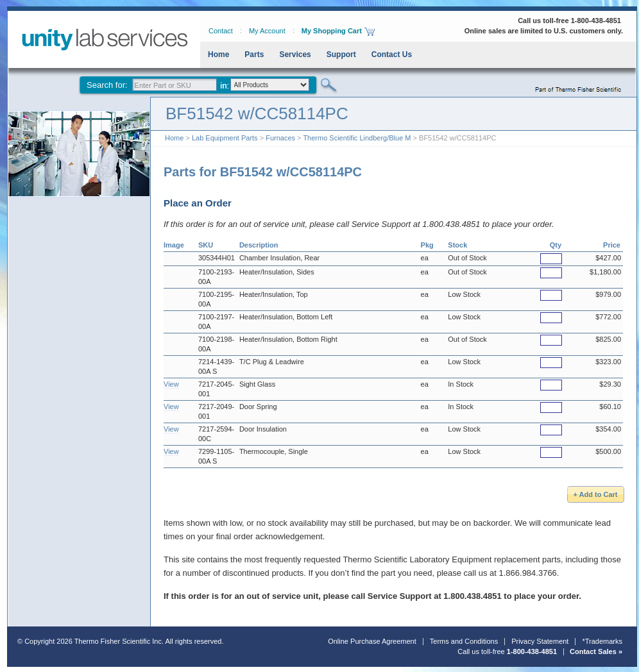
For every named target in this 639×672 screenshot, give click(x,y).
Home (218, 55)
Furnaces (280, 138)
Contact (221, 31)
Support (341, 55)
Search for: (107, 85)
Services (295, 55)
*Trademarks (602, 641)
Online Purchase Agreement (372, 641)
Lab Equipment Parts (225, 138)
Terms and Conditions (464, 641)
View (171, 384)
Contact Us (392, 55)
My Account (267, 31)
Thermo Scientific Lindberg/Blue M (357, 138)
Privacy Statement (540, 641)
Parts (254, 55)
